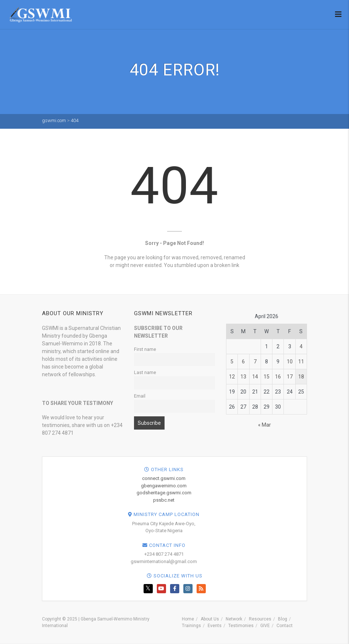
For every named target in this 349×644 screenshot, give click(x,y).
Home (188, 619)
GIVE (265, 626)
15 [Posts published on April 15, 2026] (267, 377)
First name (145, 349)
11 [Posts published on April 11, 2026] (301, 362)
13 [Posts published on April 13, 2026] (243, 377)
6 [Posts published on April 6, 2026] (243, 362)
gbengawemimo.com (311, 486)
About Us (210, 619)
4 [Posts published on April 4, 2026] (301, 346)
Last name (145, 372)
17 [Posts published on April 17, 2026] (290, 377)
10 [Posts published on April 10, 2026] (290, 362)
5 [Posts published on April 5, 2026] (232, 362)
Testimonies (241, 626)
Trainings (191, 626)
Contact (285, 626)
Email (140, 396)
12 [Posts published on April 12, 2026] (232, 377)
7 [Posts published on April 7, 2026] (255, 362)
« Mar (265, 425)
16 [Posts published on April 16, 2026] (278, 377)
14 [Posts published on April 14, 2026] (255, 377)
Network (234, 619)
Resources (260, 619)
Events (215, 626)
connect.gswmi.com (311, 478)
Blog (283, 619)
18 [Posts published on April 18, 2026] (301, 377)
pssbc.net (311, 500)
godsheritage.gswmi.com (311, 493)
